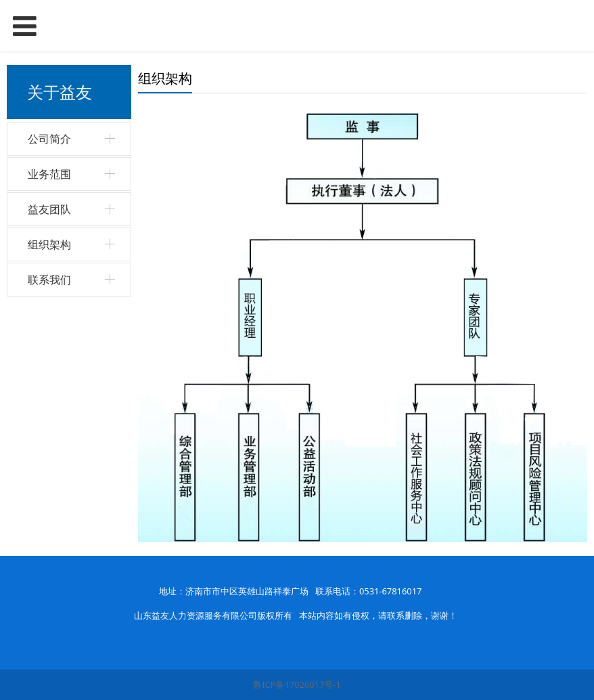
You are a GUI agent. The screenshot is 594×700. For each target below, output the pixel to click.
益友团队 (49, 209)
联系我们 (49, 280)
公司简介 (49, 139)
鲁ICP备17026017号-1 (297, 684)
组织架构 (49, 244)
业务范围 (49, 174)
